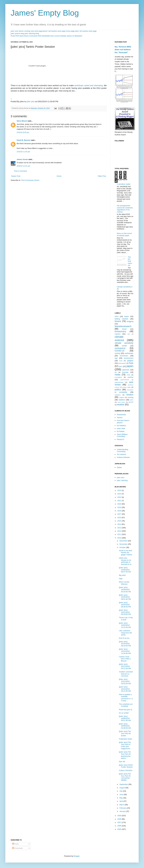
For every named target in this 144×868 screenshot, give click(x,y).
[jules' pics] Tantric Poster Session (126, 766)
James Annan (22, 159)
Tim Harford (121, 454)
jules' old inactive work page (86, 31)
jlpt (116, 372)
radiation (118, 395)
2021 (120, 501)
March (122, 805)
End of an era (124, 638)
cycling (117, 353)
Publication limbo (125, 739)
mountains (118, 377)
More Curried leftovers (124, 583)
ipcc (121, 366)
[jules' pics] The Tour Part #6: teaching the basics (125, 755)
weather (121, 405)
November (124, 544)
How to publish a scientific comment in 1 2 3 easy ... (126, 698)
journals (125, 372)
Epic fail (122, 762)
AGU (117, 316)
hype (131, 363)
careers (118, 334)
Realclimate (121, 415)
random (130, 395)
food (121, 361)
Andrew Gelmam (123, 457)
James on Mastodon (74, 36)
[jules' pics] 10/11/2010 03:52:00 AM (125, 681)
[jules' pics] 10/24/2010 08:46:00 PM (125, 605)
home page (70, 31)
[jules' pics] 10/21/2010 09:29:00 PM (125, 612)
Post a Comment (20, 171)
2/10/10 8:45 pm (23, 132)
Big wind (122, 575)
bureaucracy (120, 331)
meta (129, 375)
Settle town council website (56, 36)
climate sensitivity (124, 343)
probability (123, 392)
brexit (124, 329)
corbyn (124, 346)
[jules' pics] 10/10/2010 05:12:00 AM (125, 689)
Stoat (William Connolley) (122, 435)
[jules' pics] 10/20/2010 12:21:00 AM (125, 625)
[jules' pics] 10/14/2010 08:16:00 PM (125, 644)
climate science (119, 338)
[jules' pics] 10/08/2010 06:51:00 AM (125, 718)
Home (59, 176)
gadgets (130, 361)
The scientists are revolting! (126, 705)
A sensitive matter (124, 184)
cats (129, 334)
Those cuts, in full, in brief (126, 619)
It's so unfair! (124, 713)
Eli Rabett (121, 431)
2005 (120, 829)
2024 (120, 490)
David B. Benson (24, 140)
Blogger (77, 856)
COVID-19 (119, 351)
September (124, 784)
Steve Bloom (22, 121)
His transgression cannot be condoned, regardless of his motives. (125, 209)
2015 (120, 521)
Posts (15, 844)
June (122, 794)
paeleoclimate (125, 380)
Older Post (102, 176)
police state (127, 387)
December (124, 541)
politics (118, 390)
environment (129, 358)
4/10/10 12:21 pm (23, 166)
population (130, 390)
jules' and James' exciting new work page (27, 31)
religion (122, 397)
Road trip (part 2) (125, 710)
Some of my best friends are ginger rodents (125, 553)
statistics (122, 400)
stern (132, 400)
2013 (120, 528)
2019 (120, 507)
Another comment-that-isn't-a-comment (126, 674)
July (121, 791)
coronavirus (120, 348)
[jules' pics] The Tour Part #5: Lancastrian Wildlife (125, 777)
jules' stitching (122, 480)
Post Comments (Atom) (30, 180)
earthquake (129, 353)
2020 (120, 504)
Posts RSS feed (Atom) (20, 36)
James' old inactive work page (54, 31)
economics (124, 356)
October (123, 547)
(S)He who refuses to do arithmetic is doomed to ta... (126, 561)
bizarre (118, 321)
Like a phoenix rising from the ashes (125, 633)
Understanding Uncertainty (122, 450)
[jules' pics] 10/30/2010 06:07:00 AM (125, 570)
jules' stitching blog (32, 33)
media (117, 375)
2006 (120, 826)
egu (116, 358)
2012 (120, 531)
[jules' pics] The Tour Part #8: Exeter (125, 733)
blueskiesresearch (123, 326)
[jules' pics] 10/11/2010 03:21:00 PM (125, 666)
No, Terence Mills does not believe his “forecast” (123, 50)
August (122, 788)
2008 (120, 819)
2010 (120, 538)
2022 (120, 497)
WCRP (131, 402)
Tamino (120, 418)
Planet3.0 (120, 439)
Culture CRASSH (126, 770)
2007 (120, 822)
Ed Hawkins (121, 426)
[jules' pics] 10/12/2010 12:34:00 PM (125, 651)
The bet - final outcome (130, 261)
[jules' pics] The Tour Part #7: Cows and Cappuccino (125, 745)
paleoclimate (119, 382)
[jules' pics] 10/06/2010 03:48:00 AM (125, 726)
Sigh (121, 579)
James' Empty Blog (45, 13)
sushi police (121, 402)
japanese (126, 370)
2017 (120, 514)
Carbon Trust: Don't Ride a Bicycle (125, 659)
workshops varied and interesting (88, 85)
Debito (119, 467)
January (123, 811)
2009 (120, 816)
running (130, 397)
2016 (120, 518)
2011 (120, 534)
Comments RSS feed (37, 36)
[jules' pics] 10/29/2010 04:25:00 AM (125, 589)
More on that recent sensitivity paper (124, 234)
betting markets (121, 319)
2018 (120, 511)
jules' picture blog (17, 33)
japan (130, 366)
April (121, 801)
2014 (120, 524)
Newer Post (16, 176)
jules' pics (31, 101)
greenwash (122, 363)
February (123, 808)
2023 (120, 494)
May (121, 798)
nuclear (130, 377)
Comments (17, 848)
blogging (130, 321)
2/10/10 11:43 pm (23, 152)
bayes (127, 316)
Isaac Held (121, 428)
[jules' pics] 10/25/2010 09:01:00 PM (125, 597)
